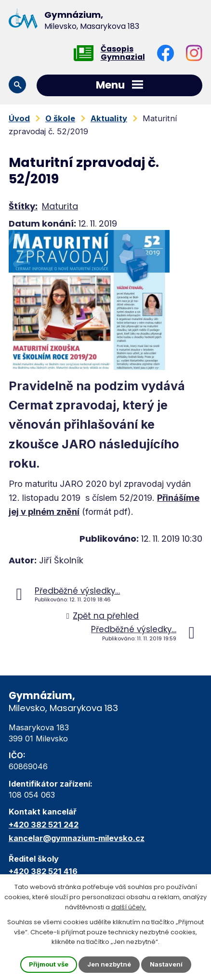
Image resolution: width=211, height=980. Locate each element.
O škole (60, 118)
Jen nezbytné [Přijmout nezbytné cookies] (109, 964)
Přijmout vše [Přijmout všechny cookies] (49, 964)
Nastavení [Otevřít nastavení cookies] (166, 964)
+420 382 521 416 (43, 871)
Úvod (19, 118)
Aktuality (109, 118)
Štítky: (23, 206)
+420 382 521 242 (44, 825)
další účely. (129, 907)
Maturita (60, 206)
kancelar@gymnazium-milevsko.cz (77, 838)
